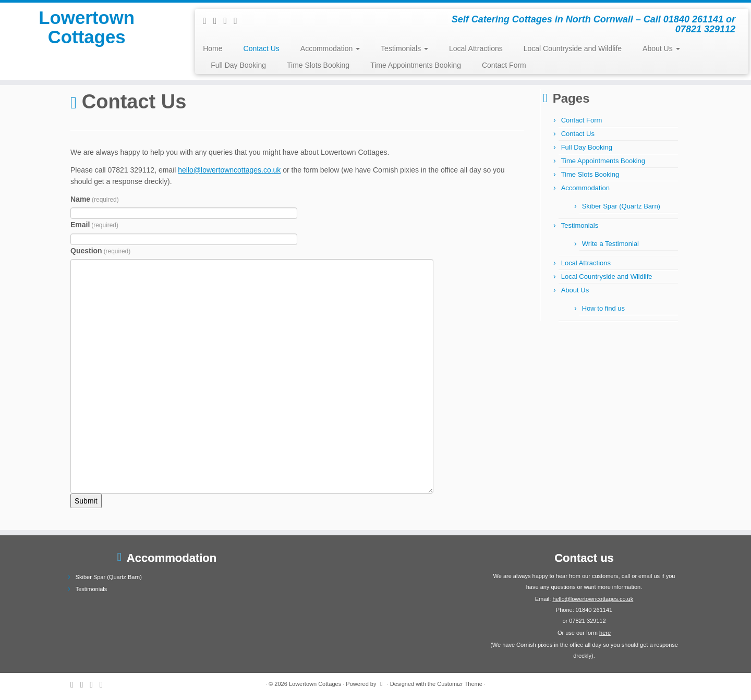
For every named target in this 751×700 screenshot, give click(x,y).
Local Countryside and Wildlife (573, 48)
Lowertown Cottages (87, 33)
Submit (86, 501)
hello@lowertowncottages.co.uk (229, 170)
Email (94, 225)
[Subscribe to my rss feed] (208, 21)
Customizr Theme (460, 684)
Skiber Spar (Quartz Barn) (621, 206)
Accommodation (330, 48)
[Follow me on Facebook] (229, 21)
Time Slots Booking (318, 65)
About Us (661, 48)
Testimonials (404, 48)
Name (95, 199)
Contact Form (504, 65)
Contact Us (262, 48)
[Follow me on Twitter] (219, 21)
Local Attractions (476, 48)
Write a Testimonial (610, 244)
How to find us (603, 308)
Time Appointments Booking (416, 65)
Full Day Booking (238, 65)
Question (100, 251)
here (605, 633)
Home (213, 48)
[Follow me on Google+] (239, 21)
